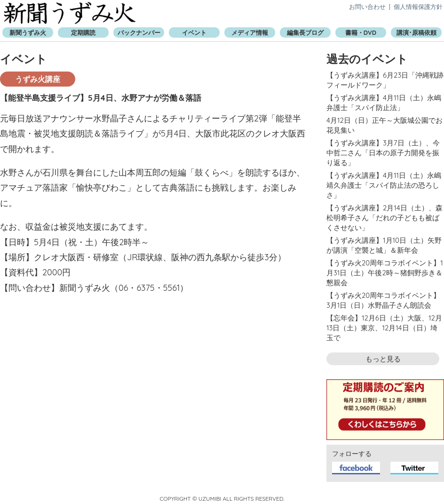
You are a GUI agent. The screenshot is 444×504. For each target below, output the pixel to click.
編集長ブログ (305, 32)
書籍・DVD (361, 32)
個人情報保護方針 (418, 7)
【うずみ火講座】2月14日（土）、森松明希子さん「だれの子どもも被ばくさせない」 (385, 218)
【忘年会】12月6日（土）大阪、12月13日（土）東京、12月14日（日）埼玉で (384, 328)
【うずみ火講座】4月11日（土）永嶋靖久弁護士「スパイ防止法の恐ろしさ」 (384, 185)
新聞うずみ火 (70, 13)
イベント (194, 32)
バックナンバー (139, 32)
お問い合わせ (367, 7)
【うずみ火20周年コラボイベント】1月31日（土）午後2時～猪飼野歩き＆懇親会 (385, 273)
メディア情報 (250, 32)
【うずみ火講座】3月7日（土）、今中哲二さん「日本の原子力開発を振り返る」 (383, 153)
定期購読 (83, 32)
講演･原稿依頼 (416, 32)
